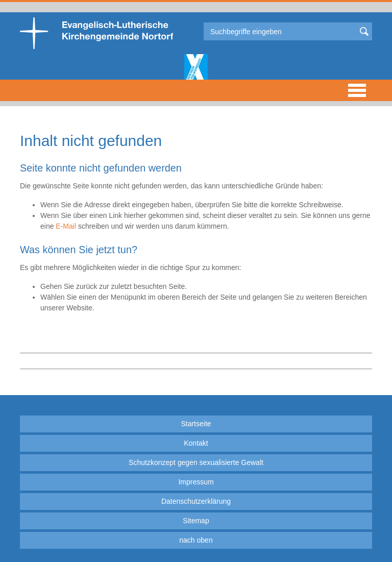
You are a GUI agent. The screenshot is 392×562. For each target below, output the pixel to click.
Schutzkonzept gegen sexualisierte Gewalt (196, 462)
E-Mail (66, 226)
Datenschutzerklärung (196, 501)
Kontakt (196, 443)
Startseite (196, 424)
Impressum (196, 482)
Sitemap (196, 521)
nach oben (196, 540)
